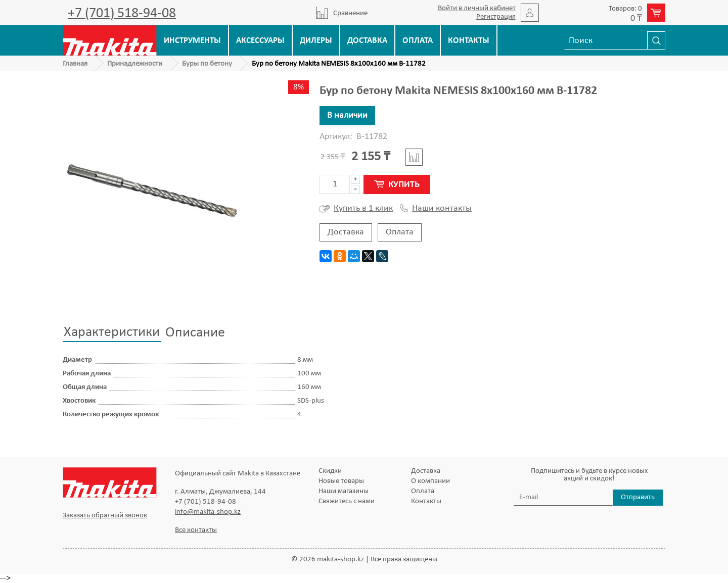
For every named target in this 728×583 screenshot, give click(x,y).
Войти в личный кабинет (477, 8)
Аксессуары (260, 41)
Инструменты (192, 41)
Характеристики (112, 332)
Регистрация (496, 17)
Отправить (638, 497)
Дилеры (316, 41)
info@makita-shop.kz (208, 512)
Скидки (330, 471)
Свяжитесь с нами (347, 501)
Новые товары (341, 481)
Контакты (469, 41)
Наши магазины (344, 491)
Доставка (367, 41)
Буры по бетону (207, 64)
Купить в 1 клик (356, 209)
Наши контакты (436, 209)
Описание (195, 333)
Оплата (418, 41)
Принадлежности (135, 64)
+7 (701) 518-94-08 (122, 14)
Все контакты (196, 530)
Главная (75, 64)
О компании (430, 481)
